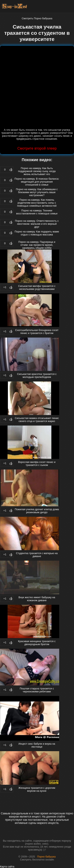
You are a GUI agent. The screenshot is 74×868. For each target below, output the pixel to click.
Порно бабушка (46, 857)
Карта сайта (7, 867)
